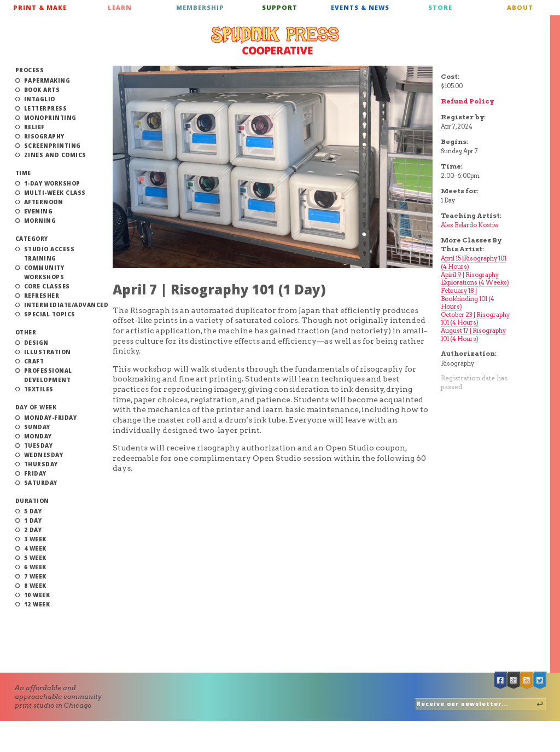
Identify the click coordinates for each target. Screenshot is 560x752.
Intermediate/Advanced (66, 305)
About (520, 7)
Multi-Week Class (55, 193)
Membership (200, 7)
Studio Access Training (49, 254)
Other (26, 332)
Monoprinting (50, 118)
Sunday (37, 427)
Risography (44, 136)
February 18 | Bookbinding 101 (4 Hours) (468, 299)
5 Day (33, 511)
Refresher (42, 296)
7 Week (35, 576)
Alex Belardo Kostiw (470, 225)
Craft (34, 361)
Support (280, 7)
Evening (39, 211)
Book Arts (42, 90)
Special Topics (50, 314)
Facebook (501, 681)
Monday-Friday (51, 418)
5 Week (35, 558)
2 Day (33, 530)
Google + (514, 681)
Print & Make (40, 7)
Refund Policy (467, 101)
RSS (527, 681)
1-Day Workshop (52, 183)
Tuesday (39, 446)
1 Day (33, 520)
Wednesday (44, 455)
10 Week (37, 595)
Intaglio (40, 99)
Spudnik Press (275, 41)
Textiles (39, 389)
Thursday (41, 464)
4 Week (35, 548)
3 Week (35, 539)
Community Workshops (44, 272)
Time (23, 173)
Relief (34, 127)
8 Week (35, 586)
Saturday (41, 483)
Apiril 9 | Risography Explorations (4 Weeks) (475, 279)
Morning (40, 221)
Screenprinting (52, 146)
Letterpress (46, 108)
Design (36, 343)
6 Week (35, 567)
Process (30, 70)
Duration (32, 501)
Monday (38, 436)
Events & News (360, 7)
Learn (120, 7)
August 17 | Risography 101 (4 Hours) (473, 335)
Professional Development (48, 375)
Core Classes (47, 286)
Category (32, 239)
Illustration (48, 352)
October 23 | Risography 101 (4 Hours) (475, 319)
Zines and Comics (55, 155)
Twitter (540, 681)
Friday (35, 473)
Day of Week (36, 407)
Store (440, 7)
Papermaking (47, 80)
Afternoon (44, 202)
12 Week (37, 604)
